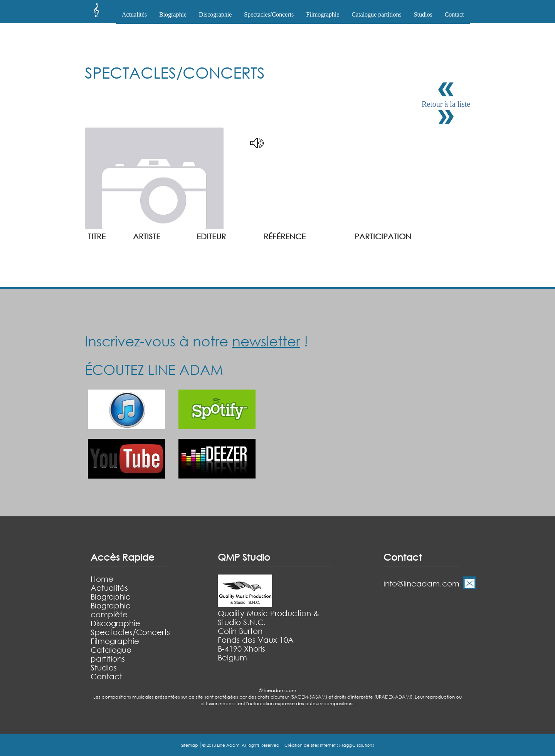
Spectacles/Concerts (130, 632)
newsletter (266, 341)
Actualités (134, 14)
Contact (454, 14)
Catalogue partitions (376, 14)
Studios (423, 14)
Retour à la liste (446, 104)
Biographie (111, 597)
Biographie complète (111, 610)
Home (102, 579)
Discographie (115, 623)
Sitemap (190, 745)
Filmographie (323, 14)
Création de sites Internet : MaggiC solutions (329, 745)
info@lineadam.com (421, 584)
